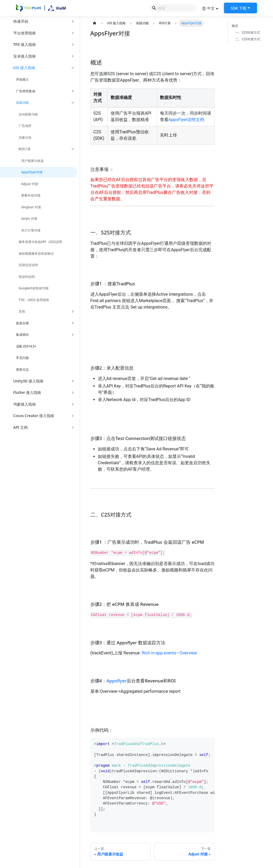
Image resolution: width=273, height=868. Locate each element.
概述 (235, 26)
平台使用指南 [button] (25, 33)
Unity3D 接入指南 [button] (29, 381)
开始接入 (22, 79)
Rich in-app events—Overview (169, 653)
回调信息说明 (28, 265)
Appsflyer (117, 681)
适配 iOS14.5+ (26, 346)
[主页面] (95, 23)
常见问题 (22, 358)
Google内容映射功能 (34, 288)
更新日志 (22, 369)
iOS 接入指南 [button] (24, 68)
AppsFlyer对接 (32, 172)
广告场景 (25, 126)
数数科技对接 (31, 195)
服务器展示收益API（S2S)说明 (40, 242)
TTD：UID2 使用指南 (34, 300)
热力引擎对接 (31, 230)
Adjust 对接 (30, 184)
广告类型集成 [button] (26, 91)
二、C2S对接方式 (248, 39)
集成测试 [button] (22, 335)
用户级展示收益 (33, 161)
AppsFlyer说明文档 (186, 120)
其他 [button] (22, 311)
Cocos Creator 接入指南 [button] (34, 416)
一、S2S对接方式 (248, 33)
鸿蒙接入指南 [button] (25, 404)
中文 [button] (208, 8)
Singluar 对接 (31, 207)
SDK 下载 (239, 8)
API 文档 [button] (21, 427)
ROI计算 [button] (25, 149)
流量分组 (25, 137)
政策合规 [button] (22, 323)
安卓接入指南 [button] (25, 56)
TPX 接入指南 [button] (25, 44)
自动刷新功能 (28, 114)
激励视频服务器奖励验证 (36, 253)
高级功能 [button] (22, 103)
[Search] (173, 8)
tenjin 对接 (29, 219)
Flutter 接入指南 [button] (27, 392)
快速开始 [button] (21, 21)
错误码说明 (27, 277)
